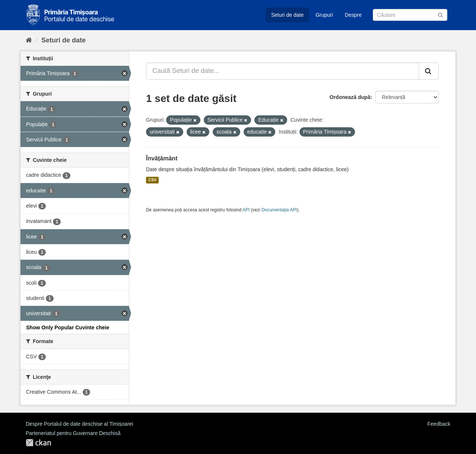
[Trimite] (440, 14)
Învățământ (162, 158)
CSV (152, 180)
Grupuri (324, 15)
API (246, 210)
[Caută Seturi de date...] (283, 71)
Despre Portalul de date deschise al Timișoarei (80, 424)
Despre (353, 15)
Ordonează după (350, 97)
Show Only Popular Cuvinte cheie (68, 327)
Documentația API (279, 210)
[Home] (29, 40)
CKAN (38, 443)
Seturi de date (287, 15)
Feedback (439, 424)
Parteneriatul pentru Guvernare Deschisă (73, 433)
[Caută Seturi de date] (410, 15)
